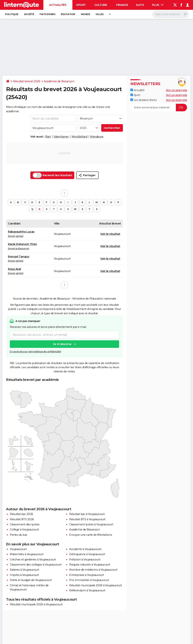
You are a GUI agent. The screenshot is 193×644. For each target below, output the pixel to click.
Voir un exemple (177, 90)
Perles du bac (19, 535)
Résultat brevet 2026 (27, 81)
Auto (140, 5)
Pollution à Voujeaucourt (85, 559)
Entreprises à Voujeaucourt (87, 575)
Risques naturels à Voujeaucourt (90, 565)
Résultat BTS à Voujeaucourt (87, 519)
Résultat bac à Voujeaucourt (87, 514)
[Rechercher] (170, 14)
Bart (48, 137)
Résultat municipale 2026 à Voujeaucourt (96, 585)
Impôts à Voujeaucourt (24, 575)
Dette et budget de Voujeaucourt (31, 580)
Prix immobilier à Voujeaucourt (89, 580)
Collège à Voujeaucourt (24, 529)
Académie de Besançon (59, 81)
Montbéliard (80, 137)
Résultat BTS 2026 (22, 519)
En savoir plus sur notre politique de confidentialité (35, 352)
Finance (122, 5)
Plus (158, 5)
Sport (81, 5)
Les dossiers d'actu (144, 100)
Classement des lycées (25, 524)
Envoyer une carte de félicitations (91, 535)
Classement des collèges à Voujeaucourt (36, 565)
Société (29, 14)
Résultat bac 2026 (21, 514)
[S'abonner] (159, 108)
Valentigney (61, 137)
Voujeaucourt (18, 549)
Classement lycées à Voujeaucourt (91, 524)
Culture (101, 5)
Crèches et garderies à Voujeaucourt (33, 559)
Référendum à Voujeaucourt (87, 590)
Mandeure (97, 137)
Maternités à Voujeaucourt (27, 554)
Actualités (58, 5)
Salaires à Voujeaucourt (25, 570)
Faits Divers (47, 14)
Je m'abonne (62, 344)
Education (68, 14)
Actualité (137, 90)
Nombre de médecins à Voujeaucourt (93, 570)
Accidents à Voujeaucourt (85, 549)
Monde (85, 14)
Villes (100, 14)
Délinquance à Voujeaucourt (87, 554)
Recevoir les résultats (52, 175)
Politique (12, 14)
